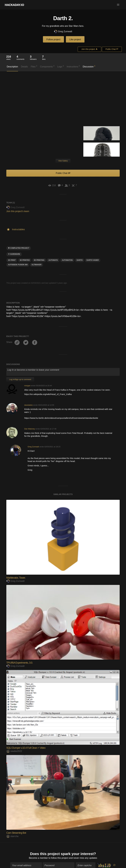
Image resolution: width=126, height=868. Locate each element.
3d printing (39, 260)
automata (53, 260)
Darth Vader (93, 260)
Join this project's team (18, 211)
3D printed (25, 260)
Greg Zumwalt (63, 32)
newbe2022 (14, 751)
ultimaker (36, 265)
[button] (118, 5)
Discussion (89, 66)
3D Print (12, 260)
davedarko (29, 405)
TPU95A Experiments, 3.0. (20, 663)
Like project (75, 39)
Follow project (53, 39)
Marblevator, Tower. (16, 578)
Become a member (38, 857)
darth (80, 260)
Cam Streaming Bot (16, 833)
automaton (67, 260)
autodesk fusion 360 (18, 265)
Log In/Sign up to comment (20, 379)
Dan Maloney (30, 429)
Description (12, 67)
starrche (12, 836)
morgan (27, 386)
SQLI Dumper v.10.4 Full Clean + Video (26, 748)
